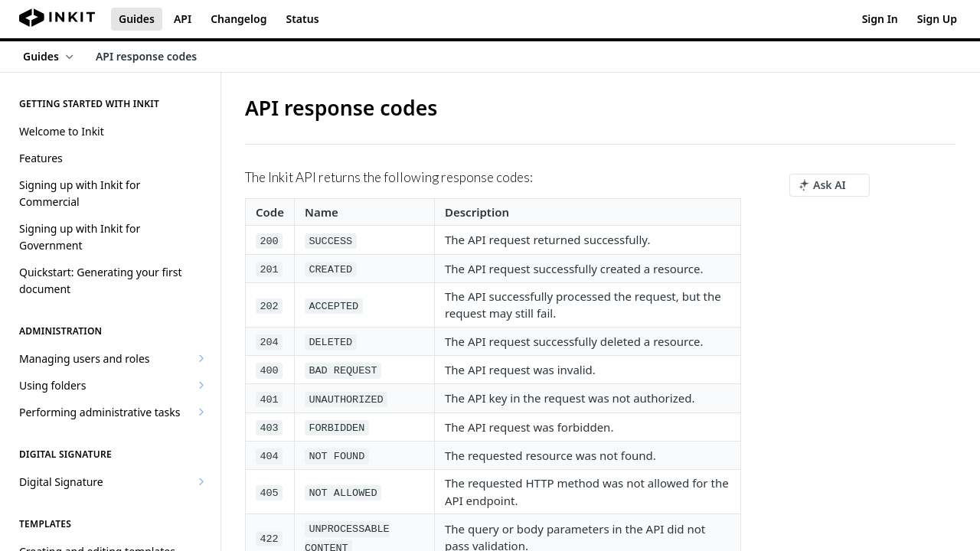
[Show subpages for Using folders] (201, 385)
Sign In (880, 19)
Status (302, 19)
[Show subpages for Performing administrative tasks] (201, 412)
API (183, 19)
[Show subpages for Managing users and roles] (201, 358)
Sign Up (937, 19)
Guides (137, 19)
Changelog (238, 19)
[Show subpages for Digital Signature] (201, 481)
